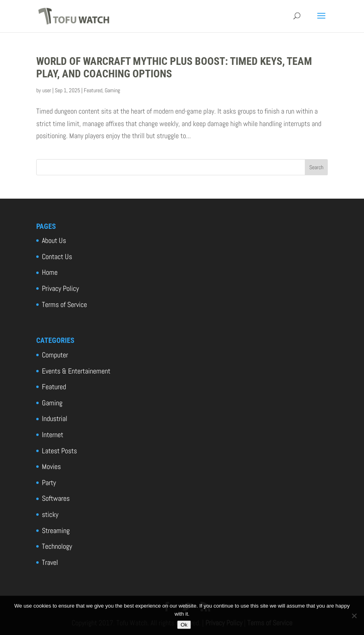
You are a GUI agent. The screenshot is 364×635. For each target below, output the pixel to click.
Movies (51, 466)
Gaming (112, 90)
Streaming (56, 530)
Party (49, 482)
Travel (50, 562)
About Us (54, 240)
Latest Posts (59, 451)
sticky (50, 514)
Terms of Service (64, 304)
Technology (57, 546)
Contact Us (57, 256)
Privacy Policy (60, 288)
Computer (55, 355)
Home (50, 272)
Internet (53, 435)
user (47, 90)
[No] (354, 616)
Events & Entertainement (76, 371)
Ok (184, 625)
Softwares (56, 498)
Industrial (55, 418)
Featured (93, 90)
